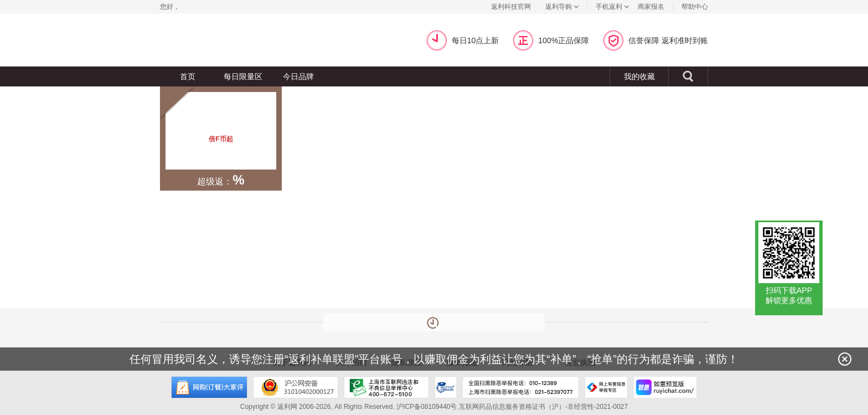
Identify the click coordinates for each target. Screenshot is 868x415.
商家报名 (651, 7)
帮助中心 (695, 7)
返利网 (182, 40)
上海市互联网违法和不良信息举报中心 (386, 387)
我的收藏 (639, 76)
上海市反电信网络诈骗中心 (446, 387)
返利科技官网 (511, 7)
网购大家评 (209, 387)
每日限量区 (243, 76)
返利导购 (559, 7)
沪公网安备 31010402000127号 (296, 387)
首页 (188, 76)
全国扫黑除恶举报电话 (521, 387)
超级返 (305, 40)
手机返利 (609, 7)
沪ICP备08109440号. (428, 407)
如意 (665, 387)
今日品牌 (298, 76)
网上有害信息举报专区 (606, 387)
